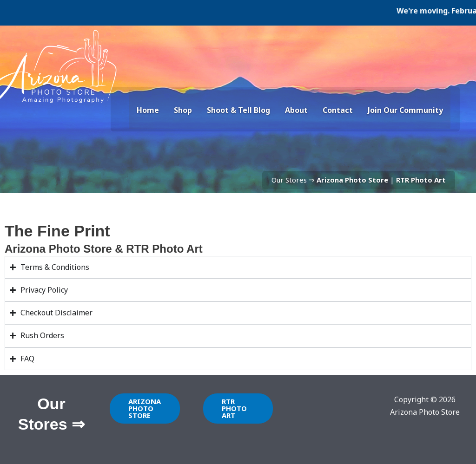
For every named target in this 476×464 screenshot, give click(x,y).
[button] (145, 408)
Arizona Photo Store (352, 180)
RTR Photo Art (421, 180)
